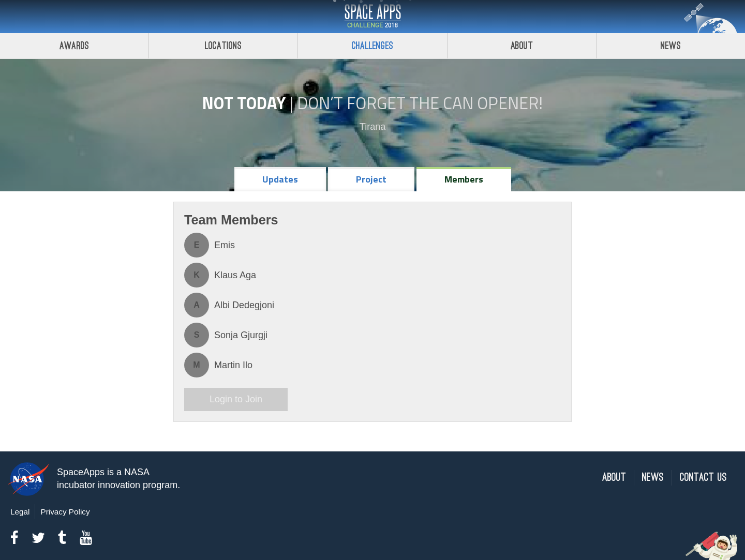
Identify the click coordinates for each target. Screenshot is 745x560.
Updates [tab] (280, 179)
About (522, 46)
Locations (224, 46)
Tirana (373, 127)
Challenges (373, 46)
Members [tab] (464, 179)
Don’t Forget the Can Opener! (420, 103)
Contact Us (703, 478)
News (653, 478)
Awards (74, 46)
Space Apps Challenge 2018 (373, 17)
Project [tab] (371, 179)
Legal (20, 512)
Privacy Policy (65, 512)
